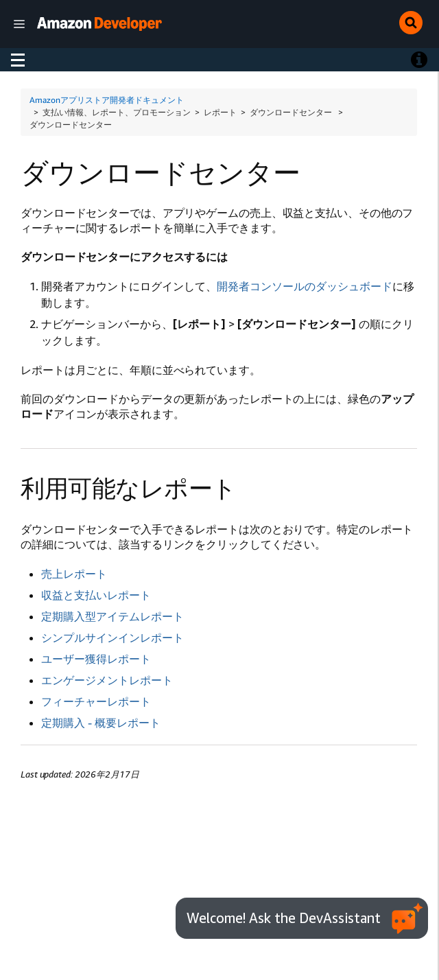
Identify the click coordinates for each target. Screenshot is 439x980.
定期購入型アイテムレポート (112, 616)
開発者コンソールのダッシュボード (305, 286)
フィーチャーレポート (96, 701)
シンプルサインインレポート (112, 638)
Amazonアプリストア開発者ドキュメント (107, 100)
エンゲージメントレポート (107, 680)
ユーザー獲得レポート (96, 659)
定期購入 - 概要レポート (101, 723)
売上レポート (74, 574)
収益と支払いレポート (96, 595)
